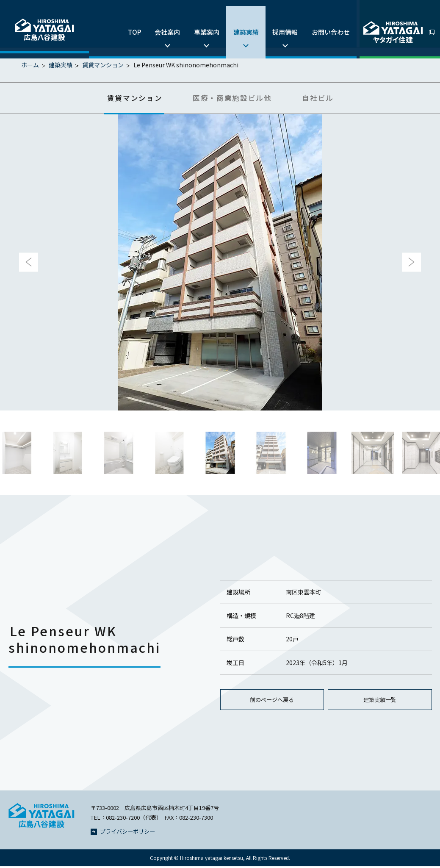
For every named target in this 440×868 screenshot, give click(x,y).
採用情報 (283, 24)
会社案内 (161, 24)
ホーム (30, 65)
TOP (126, 24)
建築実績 (242, 24)
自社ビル (326, 98)
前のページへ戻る (272, 701)
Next (411, 263)
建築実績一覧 (380, 701)
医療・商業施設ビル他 (234, 98)
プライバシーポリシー (123, 833)
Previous (29, 263)
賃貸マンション (103, 65)
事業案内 (202, 24)
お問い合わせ (330, 24)
